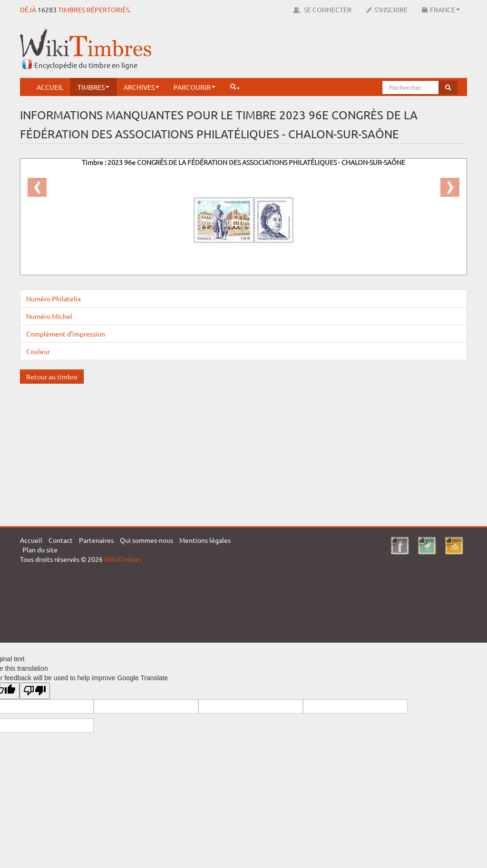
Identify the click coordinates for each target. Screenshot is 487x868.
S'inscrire (387, 10)
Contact (61, 540)
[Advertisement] (294, 50)
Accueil (50, 87)
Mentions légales (205, 540)
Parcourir (195, 87)
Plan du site (40, 550)
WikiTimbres (123, 559)
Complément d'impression (66, 334)
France (441, 10)
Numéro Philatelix (54, 299)
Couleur (38, 351)
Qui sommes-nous (146, 540)
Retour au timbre (52, 376)
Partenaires (96, 540)
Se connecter (322, 10)
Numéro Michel (49, 316)
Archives (141, 87)
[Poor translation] (35, 691)
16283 (47, 10)
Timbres (93, 87)
